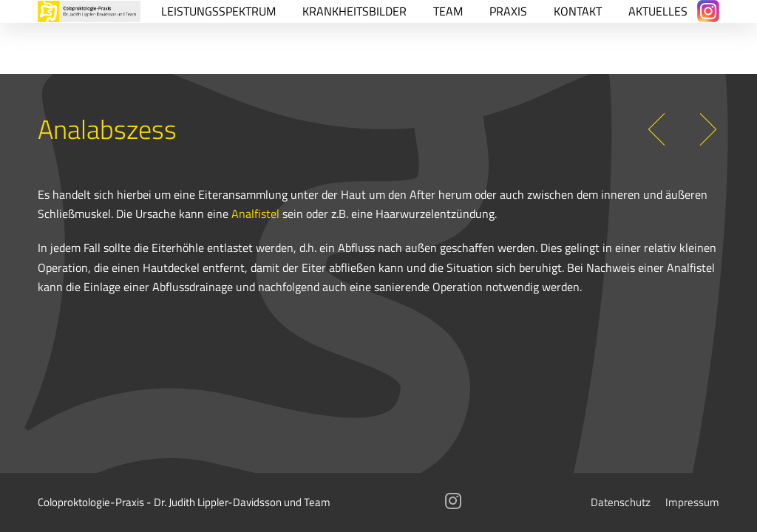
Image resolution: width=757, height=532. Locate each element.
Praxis (508, 11)
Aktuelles (658, 11)
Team (448, 11)
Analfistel (255, 213)
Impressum (692, 502)
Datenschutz (621, 502)
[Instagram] (708, 11)
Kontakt (578, 11)
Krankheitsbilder (354, 11)
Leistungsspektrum (218, 11)
